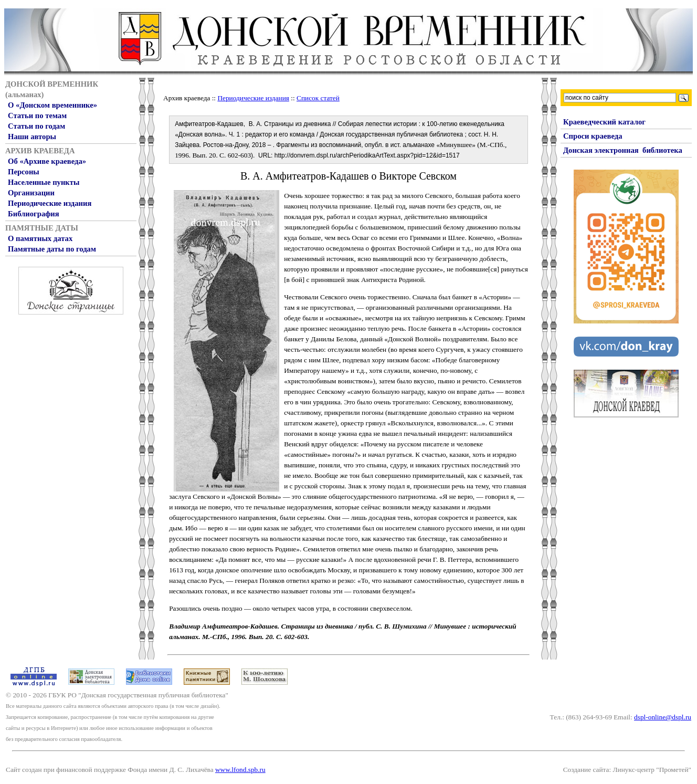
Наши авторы (32, 137)
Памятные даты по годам (52, 249)
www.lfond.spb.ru (240, 770)
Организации (31, 193)
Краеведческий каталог (604, 122)
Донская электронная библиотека (623, 150)
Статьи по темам (37, 116)
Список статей (318, 98)
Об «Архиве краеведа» (47, 161)
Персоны (24, 172)
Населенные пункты (44, 182)
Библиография (34, 214)
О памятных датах (40, 238)
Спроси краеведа (593, 136)
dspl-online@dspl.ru (663, 717)
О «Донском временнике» (52, 105)
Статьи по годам (36, 126)
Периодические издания (50, 203)
